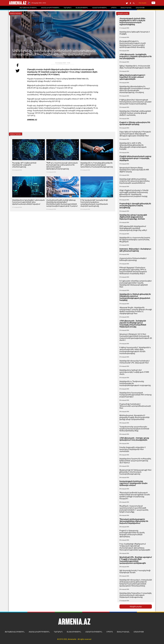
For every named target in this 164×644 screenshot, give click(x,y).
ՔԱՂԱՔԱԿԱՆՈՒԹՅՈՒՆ (15, 632)
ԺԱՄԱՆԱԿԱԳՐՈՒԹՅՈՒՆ (39, 632)
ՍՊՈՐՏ (110, 632)
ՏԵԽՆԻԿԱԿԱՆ (123, 632)
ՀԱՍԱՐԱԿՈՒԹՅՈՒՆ (94, 632)
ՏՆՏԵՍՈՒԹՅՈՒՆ (74, 632)
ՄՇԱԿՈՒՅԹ (139, 632)
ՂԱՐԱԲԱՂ (58, 632)
